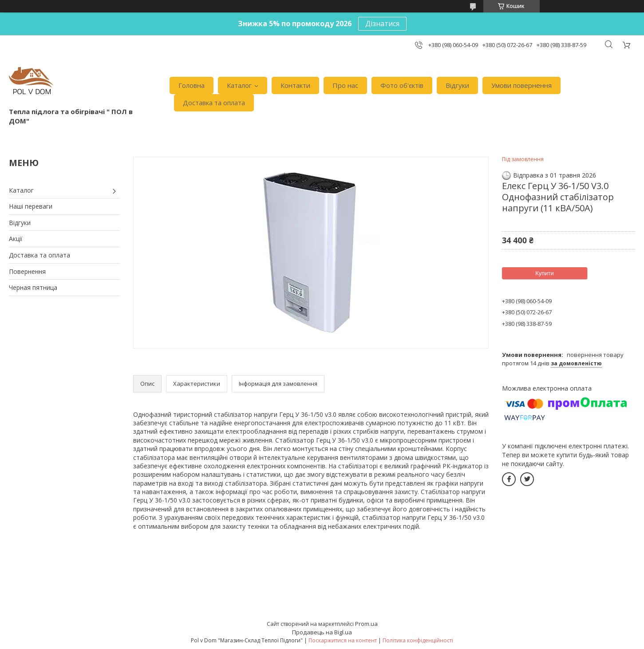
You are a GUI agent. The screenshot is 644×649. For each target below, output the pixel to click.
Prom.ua (366, 624)
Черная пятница (33, 287)
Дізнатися (382, 24)
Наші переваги (31, 206)
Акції (16, 239)
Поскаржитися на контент (343, 640)
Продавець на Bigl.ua (322, 632)
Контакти (295, 85)
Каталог (239, 85)
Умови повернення (522, 85)
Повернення (27, 271)
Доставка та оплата (214, 103)
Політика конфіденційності (418, 640)
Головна (192, 85)
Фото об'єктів (402, 85)
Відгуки (457, 85)
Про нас (345, 85)
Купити (545, 273)
